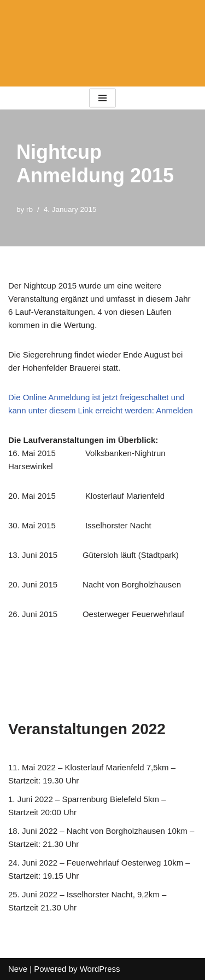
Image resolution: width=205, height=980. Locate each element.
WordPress (100, 969)
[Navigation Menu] (102, 98)
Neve (18, 969)
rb (30, 209)
